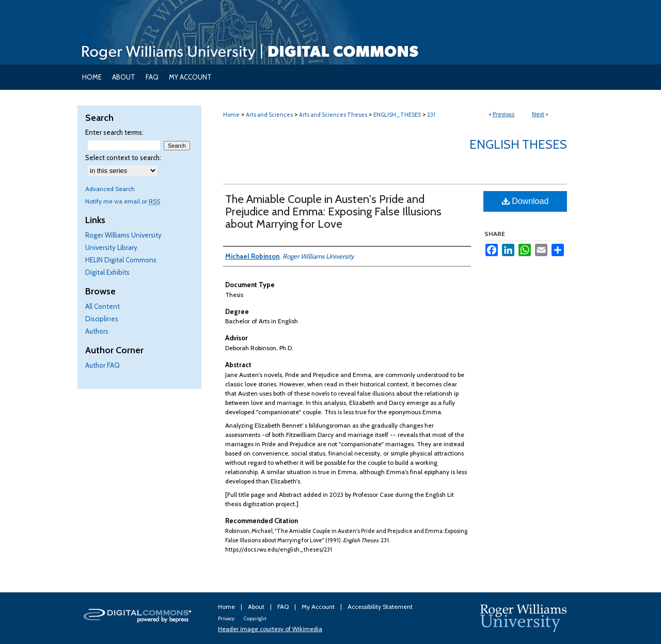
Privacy (227, 618)
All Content (103, 306)
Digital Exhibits (107, 272)
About (257, 607)
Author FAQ (103, 365)
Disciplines (102, 319)
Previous (503, 114)
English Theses (518, 144)
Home (231, 115)
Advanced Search (110, 189)
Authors (97, 331)
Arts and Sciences (269, 115)
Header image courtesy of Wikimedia (270, 629)
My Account (319, 607)
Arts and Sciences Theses (333, 115)
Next (538, 114)
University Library (111, 247)
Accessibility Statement (380, 607)
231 (431, 115)
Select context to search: (123, 158)
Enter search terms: (114, 132)
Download (525, 201)
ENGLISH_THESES (397, 115)
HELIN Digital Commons (121, 260)
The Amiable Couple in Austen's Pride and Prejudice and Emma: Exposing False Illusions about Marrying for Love (333, 211)
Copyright (255, 618)
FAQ (284, 607)
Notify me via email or (123, 201)
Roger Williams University (123, 235)
